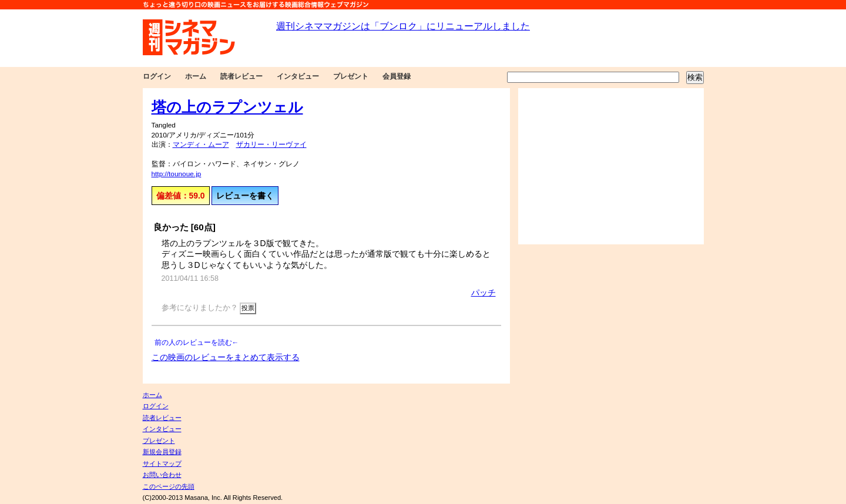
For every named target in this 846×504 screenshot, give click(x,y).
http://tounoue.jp (177, 174)
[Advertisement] (611, 166)
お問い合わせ (162, 475)
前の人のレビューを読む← (197, 342)
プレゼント (351, 76)
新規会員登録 (162, 452)
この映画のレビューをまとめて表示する (226, 357)
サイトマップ (162, 463)
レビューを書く (245, 196)
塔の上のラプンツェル (227, 107)
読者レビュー (241, 76)
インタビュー (298, 76)
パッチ (484, 293)
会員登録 (397, 76)
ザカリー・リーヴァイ (271, 145)
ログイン (157, 76)
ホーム (196, 76)
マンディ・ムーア (201, 145)
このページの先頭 (169, 486)
